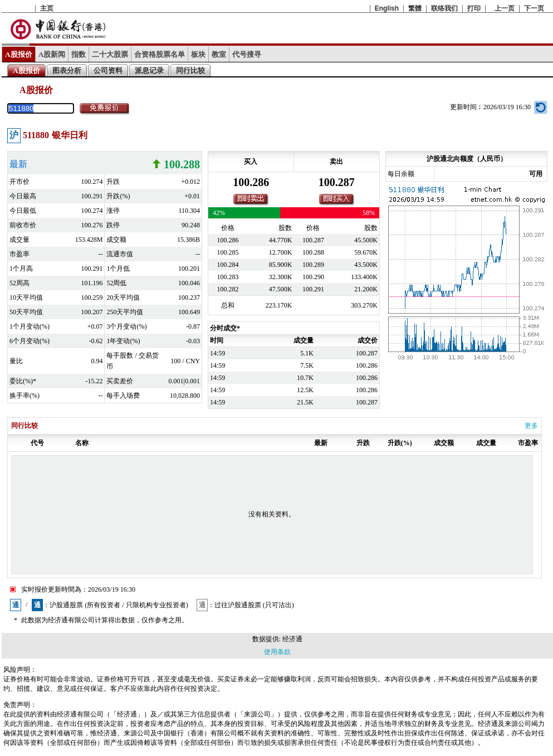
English (387, 8)
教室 (219, 54)
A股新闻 (52, 54)
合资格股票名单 (160, 54)
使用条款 (277, 652)
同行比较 (190, 70)
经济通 (292, 639)
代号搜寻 (247, 54)
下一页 (534, 8)
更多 (531, 426)
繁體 (415, 8)
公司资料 (108, 70)
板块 (198, 54)
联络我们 (444, 8)
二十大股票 (110, 54)
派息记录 (149, 70)
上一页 (505, 8)
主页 (47, 8)
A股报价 (19, 54)
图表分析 (67, 70)
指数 (79, 54)
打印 (474, 8)
